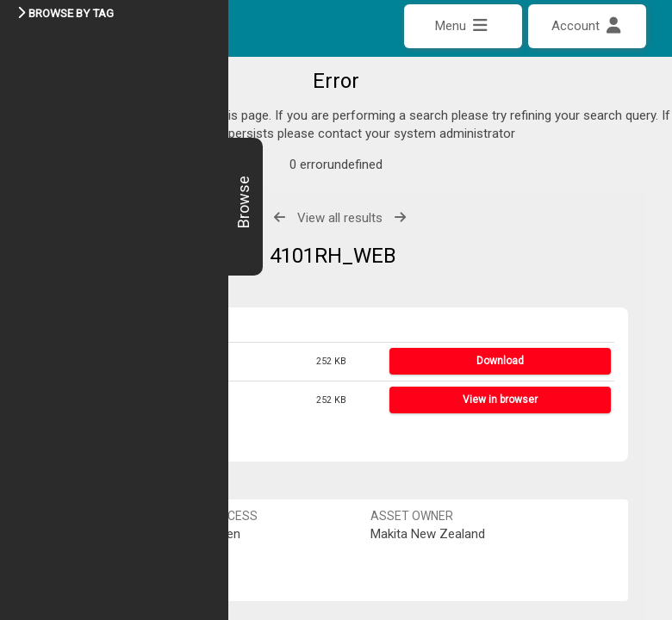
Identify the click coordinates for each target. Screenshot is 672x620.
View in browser (500, 362)
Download (500, 324)
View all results (340, 180)
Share (83, 401)
